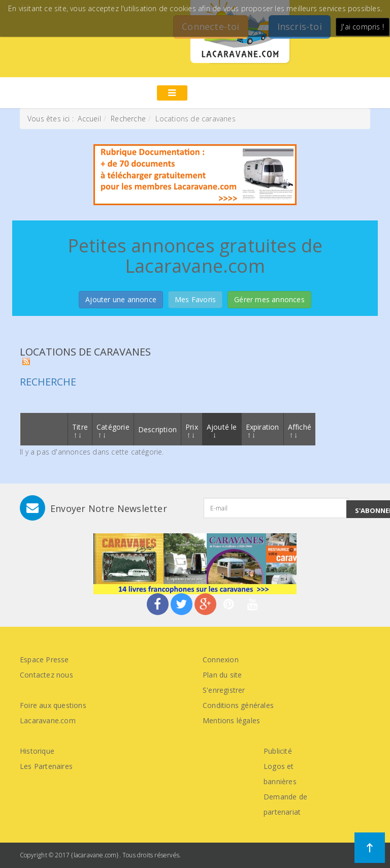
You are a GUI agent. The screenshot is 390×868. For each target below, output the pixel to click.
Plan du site (222, 675)
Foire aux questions (53, 705)
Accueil (89, 119)
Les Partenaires (46, 766)
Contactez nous (46, 675)
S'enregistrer (224, 690)
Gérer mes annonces (269, 299)
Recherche (128, 119)
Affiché (300, 430)
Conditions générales (238, 705)
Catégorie (113, 430)
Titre (80, 430)
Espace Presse (44, 660)
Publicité (278, 751)
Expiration (263, 430)
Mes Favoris (195, 299)
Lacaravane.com (48, 720)
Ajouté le (222, 430)
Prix (192, 430)
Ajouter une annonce (121, 299)
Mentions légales (231, 720)
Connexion (221, 660)
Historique (37, 751)
